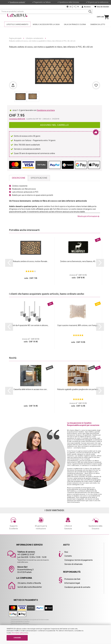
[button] (9, 263)
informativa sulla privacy (20, 633)
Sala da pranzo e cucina (75, 24)
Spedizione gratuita (18, 2)
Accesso (86, 7)
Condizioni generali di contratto (77, 587)
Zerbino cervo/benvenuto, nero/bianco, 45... (78, 261)
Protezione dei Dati (72, 579)
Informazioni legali (72, 583)
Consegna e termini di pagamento (79, 560)
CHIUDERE (17, 638)
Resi (66, 552)
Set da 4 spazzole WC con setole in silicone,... (31, 325)
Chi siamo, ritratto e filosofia (29, 583)
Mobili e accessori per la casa (46, 24)
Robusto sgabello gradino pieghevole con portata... (78, 389)
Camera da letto (98, 24)
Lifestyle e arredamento (17, 24)
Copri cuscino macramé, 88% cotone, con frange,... (78, 325)
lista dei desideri (102, 7)
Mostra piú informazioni (89, 216)
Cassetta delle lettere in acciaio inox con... (31, 389)
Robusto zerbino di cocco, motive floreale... (31, 261)
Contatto (68, 556)
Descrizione (19, 178)
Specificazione (39, 178)
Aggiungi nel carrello (55, 125)
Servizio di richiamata (73, 564)
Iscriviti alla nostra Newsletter (30, 587)
